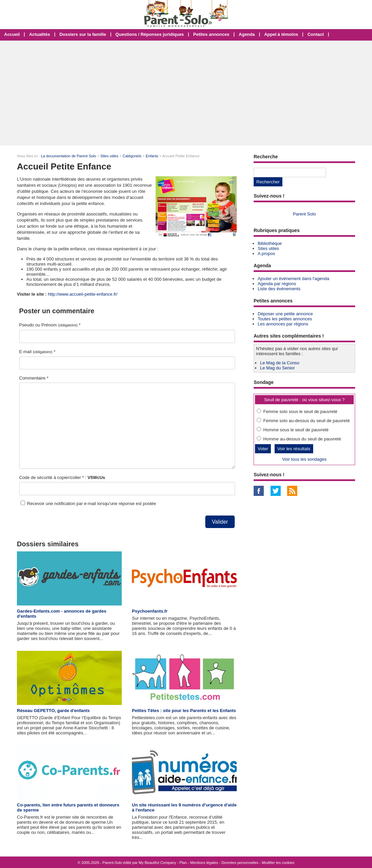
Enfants (152, 156)
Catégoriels (132, 156)
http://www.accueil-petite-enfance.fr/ (83, 294)
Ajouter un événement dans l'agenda (293, 279)
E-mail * (37, 352)
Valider (220, 522)
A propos (266, 254)
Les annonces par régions (283, 324)
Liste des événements (279, 289)
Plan (183, 863)
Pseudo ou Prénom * (50, 325)
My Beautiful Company (157, 863)
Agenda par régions (277, 284)
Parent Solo (304, 214)
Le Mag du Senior (277, 368)
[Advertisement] (186, 93)
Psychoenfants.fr (150, 611)
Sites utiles (109, 156)
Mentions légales (204, 863)
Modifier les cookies (278, 863)
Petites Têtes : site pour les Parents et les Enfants (184, 711)
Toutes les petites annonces (285, 319)
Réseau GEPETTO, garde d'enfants (53, 711)
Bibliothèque (270, 243)
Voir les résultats (294, 449)
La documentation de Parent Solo (68, 156)
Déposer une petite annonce (285, 314)
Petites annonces (211, 34)
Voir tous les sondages (305, 459)
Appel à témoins (281, 34)
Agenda (247, 34)
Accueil (12, 34)
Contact (316, 34)
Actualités (40, 34)
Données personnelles (240, 863)
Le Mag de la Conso (280, 363)
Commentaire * (34, 378)
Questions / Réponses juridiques (149, 34)
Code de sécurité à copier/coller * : (62, 477)
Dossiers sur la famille (83, 34)
